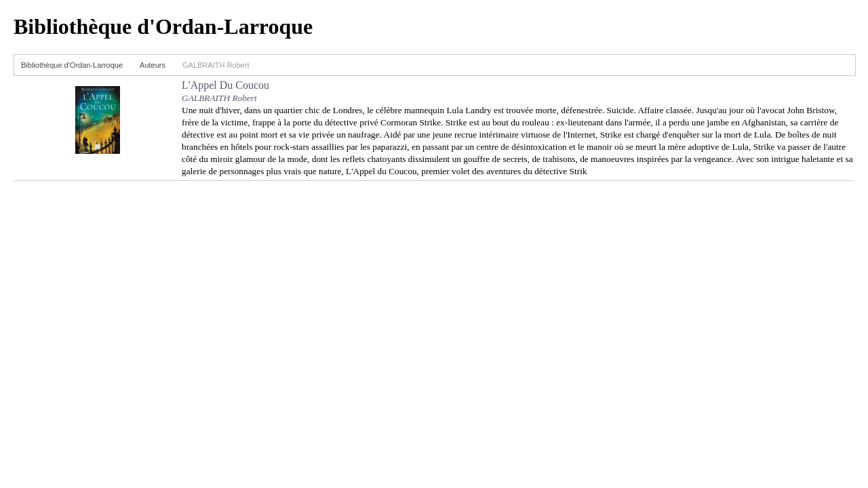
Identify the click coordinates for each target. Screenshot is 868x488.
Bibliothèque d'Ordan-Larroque (72, 65)
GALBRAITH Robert (219, 98)
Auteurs (153, 65)
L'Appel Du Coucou (225, 85)
